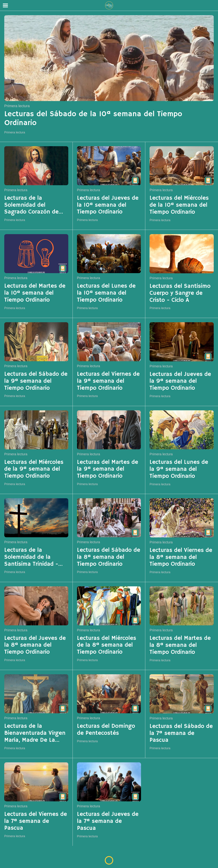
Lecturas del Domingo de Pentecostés (106, 730)
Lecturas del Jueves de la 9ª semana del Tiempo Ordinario (180, 381)
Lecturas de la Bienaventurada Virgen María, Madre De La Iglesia (35, 733)
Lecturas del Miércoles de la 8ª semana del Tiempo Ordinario (107, 645)
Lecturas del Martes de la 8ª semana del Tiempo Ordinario (180, 645)
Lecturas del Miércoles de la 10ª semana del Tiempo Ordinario (179, 205)
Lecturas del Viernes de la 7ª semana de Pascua (36, 821)
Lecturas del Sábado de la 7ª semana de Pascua (181, 733)
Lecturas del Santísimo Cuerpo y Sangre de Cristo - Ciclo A (180, 293)
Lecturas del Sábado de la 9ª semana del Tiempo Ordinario (36, 381)
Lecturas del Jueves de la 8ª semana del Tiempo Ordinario (35, 645)
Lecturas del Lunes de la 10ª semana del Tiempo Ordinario (106, 293)
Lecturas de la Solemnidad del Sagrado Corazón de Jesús (31, 205)
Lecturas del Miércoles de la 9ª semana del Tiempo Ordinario (34, 469)
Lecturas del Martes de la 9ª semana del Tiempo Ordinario (108, 469)
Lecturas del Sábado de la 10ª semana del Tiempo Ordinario (93, 119)
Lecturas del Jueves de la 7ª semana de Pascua (108, 821)
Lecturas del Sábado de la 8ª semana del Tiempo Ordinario (109, 557)
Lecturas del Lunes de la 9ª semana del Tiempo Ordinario (179, 469)
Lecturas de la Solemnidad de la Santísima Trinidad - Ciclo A (31, 557)
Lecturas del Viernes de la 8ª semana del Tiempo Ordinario (181, 557)
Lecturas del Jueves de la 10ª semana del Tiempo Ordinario (108, 205)
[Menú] (5, 5)
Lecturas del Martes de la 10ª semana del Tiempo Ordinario (35, 293)
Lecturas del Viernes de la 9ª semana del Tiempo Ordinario (108, 381)
